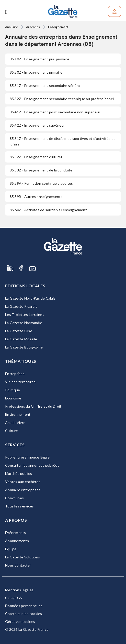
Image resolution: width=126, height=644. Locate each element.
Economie (13, 398)
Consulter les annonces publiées (32, 465)
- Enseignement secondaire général (45, 85)
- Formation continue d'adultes (41, 183)
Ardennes (33, 27)
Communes (14, 498)
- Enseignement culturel (36, 157)
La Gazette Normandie (24, 323)
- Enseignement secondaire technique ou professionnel (62, 99)
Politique (13, 390)
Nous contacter (18, 565)
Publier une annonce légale (27, 457)
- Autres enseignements (36, 197)
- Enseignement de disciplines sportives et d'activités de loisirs (63, 141)
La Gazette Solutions (22, 557)
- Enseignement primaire (36, 72)
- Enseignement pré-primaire (39, 59)
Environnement (18, 414)
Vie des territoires (20, 382)
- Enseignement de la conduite (41, 170)
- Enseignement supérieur (37, 125)
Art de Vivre (15, 422)
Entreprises (15, 374)
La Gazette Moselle (21, 339)
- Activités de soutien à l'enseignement (48, 210)
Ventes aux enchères (23, 482)
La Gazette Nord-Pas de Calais (30, 298)
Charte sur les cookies (24, 614)
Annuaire (12, 27)
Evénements (16, 533)
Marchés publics (19, 473)
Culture (12, 431)
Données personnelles (24, 606)
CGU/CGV (14, 598)
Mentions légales (19, 590)
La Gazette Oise (19, 331)
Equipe (11, 549)
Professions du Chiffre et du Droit (33, 406)
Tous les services (19, 506)
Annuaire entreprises (23, 490)
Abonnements (17, 541)
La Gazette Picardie (21, 306)
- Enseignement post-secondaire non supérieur (55, 112)
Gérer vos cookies (20, 621)
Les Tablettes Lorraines (25, 314)
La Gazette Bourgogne (24, 347)
